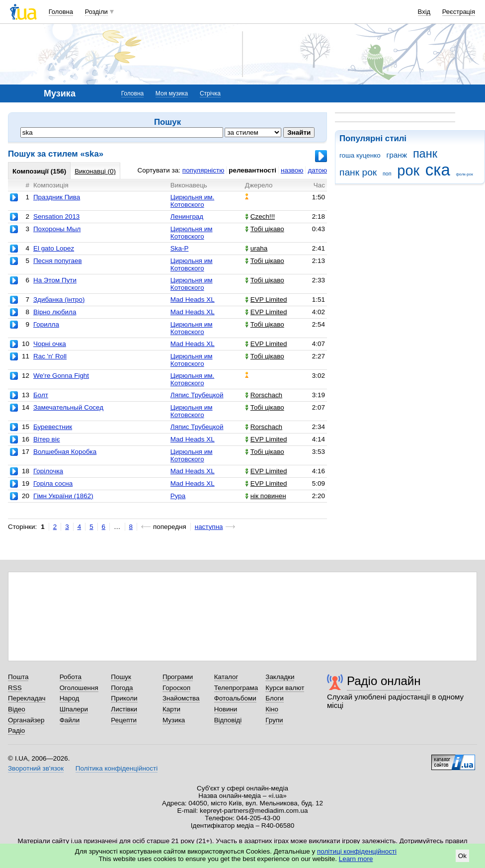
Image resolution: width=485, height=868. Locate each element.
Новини (226, 709)
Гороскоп (176, 688)
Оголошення (79, 688)
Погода (122, 688)
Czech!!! (260, 217)
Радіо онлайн (384, 681)
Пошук (121, 677)
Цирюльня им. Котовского (192, 201)
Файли (70, 720)
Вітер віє (47, 439)
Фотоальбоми (235, 698)
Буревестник (53, 427)
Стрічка (210, 93)
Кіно (272, 709)
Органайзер (26, 720)
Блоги (275, 698)
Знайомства (181, 698)
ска (438, 170)
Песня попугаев (58, 261)
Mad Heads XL (193, 300)
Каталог (226, 677)
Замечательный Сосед (68, 407)
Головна (61, 12)
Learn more (356, 859)
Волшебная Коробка (65, 452)
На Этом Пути (55, 280)
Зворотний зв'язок (36, 768)
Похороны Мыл (57, 229)
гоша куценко (360, 155)
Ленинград (187, 217)
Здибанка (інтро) (59, 300)
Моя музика (172, 93)
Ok (462, 856)
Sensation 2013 (56, 217)
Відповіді (228, 720)
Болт (41, 395)
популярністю (203, 170)
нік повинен (266, 496)
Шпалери (74, 709)
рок (408, 171)
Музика (174, 720)
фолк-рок (464, 174)
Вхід (424, 12)
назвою (292, 170)
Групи (274, 720)
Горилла (46, 324)
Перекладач (27, 698)
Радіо (16, 731)
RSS (15, 688)
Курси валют (285, 688)
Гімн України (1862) (63, 496)
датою (317, 170)
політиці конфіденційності (357, 851)
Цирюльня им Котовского (192, 233)
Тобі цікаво (265, 229)
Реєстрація (459, 12)
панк (425, 154)
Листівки (124, 709)
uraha (256, 248)
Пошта (18, 677)
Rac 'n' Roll (50, 356)
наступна (209, 527)
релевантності (252, 170)
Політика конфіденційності (117, 768)
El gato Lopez (54, 248)
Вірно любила (55, 312)
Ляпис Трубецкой (197, 395)
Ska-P (180, 248)
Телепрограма (236, 688)
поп (387, 174)
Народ (70, 698)
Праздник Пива (57, 197)
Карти (171, 709)
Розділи (96, 12)
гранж (397, 155)
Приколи (124, 698)
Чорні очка (50, 344)
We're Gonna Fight (61, 376)
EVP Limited (266, 300)
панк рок (358, 172)
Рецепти (124, 720)
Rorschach (264, 395)
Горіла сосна (53, 483)
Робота (71, 677)
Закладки (280, 677)
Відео (17, 709)
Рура (178, 496)
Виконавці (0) (95, 171)
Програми (178, 677)
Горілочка (48, 471)
